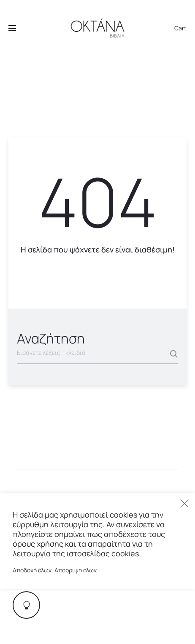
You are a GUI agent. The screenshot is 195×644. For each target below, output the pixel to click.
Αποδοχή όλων (32, 570)
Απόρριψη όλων (76, 570)
